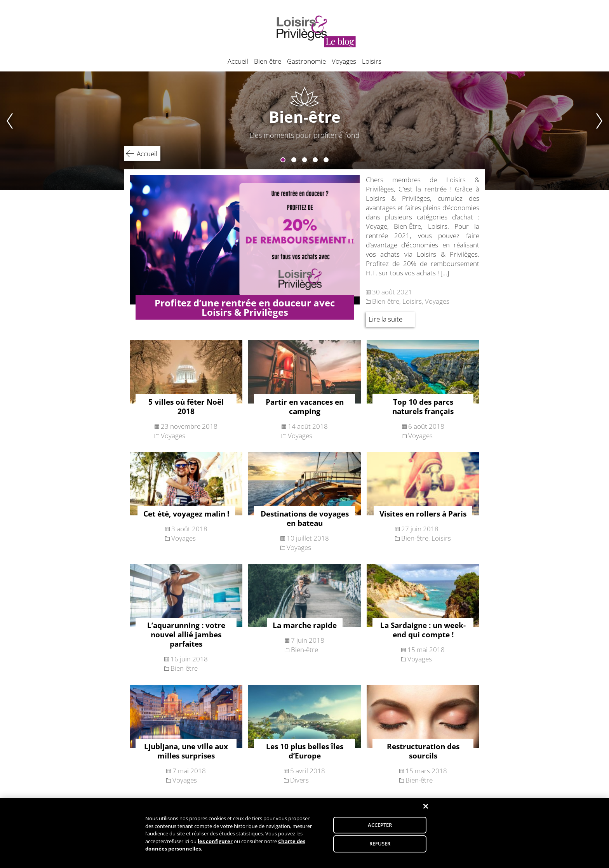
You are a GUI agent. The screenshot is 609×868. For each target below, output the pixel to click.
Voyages (344, 61)
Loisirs (372, 61)
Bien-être (268, 61)
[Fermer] (426, 811)
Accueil (238, 61)
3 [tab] (305, 160)
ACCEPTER (380, 830)
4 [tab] (315, 160)
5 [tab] (326, 160)
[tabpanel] (304, 131)
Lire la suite (385, 319)
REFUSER (380, 849)
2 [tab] (294, 160)
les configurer (215, 846)
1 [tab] (283, 160)
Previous (7, 131)
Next (602, 131)
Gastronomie (306, 61)
